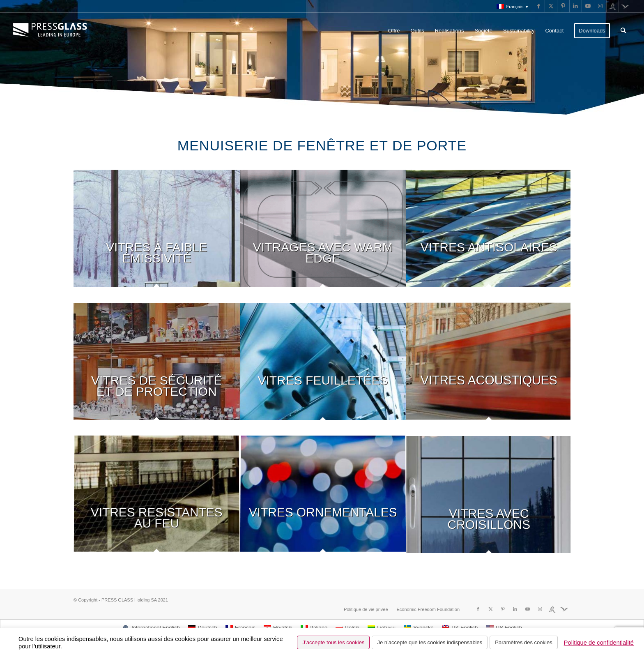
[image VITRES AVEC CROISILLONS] (489, 503)
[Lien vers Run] (613, 6)
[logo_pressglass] (52, 31)
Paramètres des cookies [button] (523, 642)
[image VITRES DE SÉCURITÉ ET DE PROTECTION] (157, 369)
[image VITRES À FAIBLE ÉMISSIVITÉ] (157, 236)
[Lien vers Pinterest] (563, 6)
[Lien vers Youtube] (588, 6)
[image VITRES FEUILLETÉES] (323, 369)
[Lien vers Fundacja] (625, 6)
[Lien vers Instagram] (600, 6)
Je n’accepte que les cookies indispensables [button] (430, 642)
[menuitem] (510, 7)
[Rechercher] (623, 31)
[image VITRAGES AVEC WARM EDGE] (323, 236)
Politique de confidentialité (599, 643)
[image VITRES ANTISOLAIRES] (489, 236)
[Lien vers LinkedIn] (576, 6)
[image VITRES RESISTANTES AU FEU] (157, 503)
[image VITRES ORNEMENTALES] (323, 503)
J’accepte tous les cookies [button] (333, 642)
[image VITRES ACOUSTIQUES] (489, 369)
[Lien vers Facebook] (539, 6)
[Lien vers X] (551, 6)
